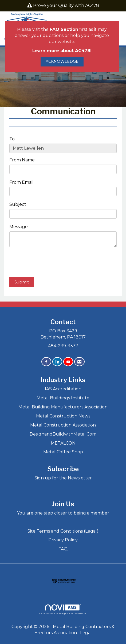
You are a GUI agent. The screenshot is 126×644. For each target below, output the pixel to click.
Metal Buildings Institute (63, 398)
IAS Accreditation (63, 389)
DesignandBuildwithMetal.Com (63, 434)
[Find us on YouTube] (68, 362)
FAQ (63, 549)
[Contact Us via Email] (79, 362)
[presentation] (50, 263)
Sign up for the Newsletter (63, 478)
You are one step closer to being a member (63, 513)
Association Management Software (63, 609)
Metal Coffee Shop (63, 452)
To (12, 139)
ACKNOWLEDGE (62, 61)
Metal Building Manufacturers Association (63, 407)
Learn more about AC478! (62, 51)
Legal (86, 633)
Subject (18, 204)
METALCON (63, 443)
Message (19, 227)
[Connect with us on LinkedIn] (57, 362)
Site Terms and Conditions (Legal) (63, 531)
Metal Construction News (63, 416)
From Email (21, 182)
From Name (22, 160)
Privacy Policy (63, 540)
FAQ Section (64, 29)
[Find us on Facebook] (46, 362)
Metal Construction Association (63, 425)
